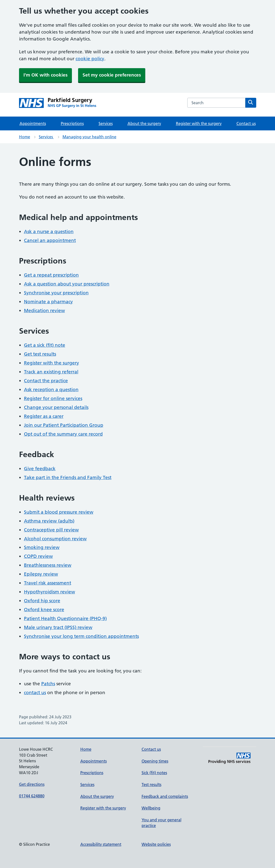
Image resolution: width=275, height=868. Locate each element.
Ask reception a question (51, 390)
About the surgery (144, 123)
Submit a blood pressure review (59, 512)
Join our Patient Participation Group (64, 425)
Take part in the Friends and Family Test (68, 477)
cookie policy (90, 59)
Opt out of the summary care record (63, 434)
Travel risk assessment (48, 583)
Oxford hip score (42, 601)
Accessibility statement (101, 844)
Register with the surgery (199, 123)
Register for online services (53, 398)
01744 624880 (32, 796)
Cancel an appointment (50, 240)
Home (25, 137)
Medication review (44, 311)
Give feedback (40, 469)
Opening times (155, 761)
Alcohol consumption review (55, 539)
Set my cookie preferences (112, 75)
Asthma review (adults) (49, 521)
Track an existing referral (51, 372)
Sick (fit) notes (154, 773)
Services (106, 123)
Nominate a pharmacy (48, 302)
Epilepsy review (41, 574)
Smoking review (42, 547)
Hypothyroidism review (50, 592)
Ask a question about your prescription (67, 284)
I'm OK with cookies (45, 75)
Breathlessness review (48, 565)
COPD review (38, 556)
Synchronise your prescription (56, 293)
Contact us (246, 123)
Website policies (156, 844)
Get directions (32, 784)
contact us (35, 693)
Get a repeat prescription (51, 275)
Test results (151, 785)
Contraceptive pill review (51, 530)
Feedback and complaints (165, 796)
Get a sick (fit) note (45, 345)
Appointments (33, 123)
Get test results (40, 354)
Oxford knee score (44, 610)
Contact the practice (46, 381)
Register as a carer (44, 416)
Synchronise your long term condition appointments (81, 636)
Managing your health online (89, 137)
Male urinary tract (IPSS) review (58, 627)
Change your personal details (56, 407)
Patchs (48, 684)
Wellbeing (151, 808)
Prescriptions (72, 123)
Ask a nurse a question (49, 232)
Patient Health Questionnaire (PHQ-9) (65, 618)
